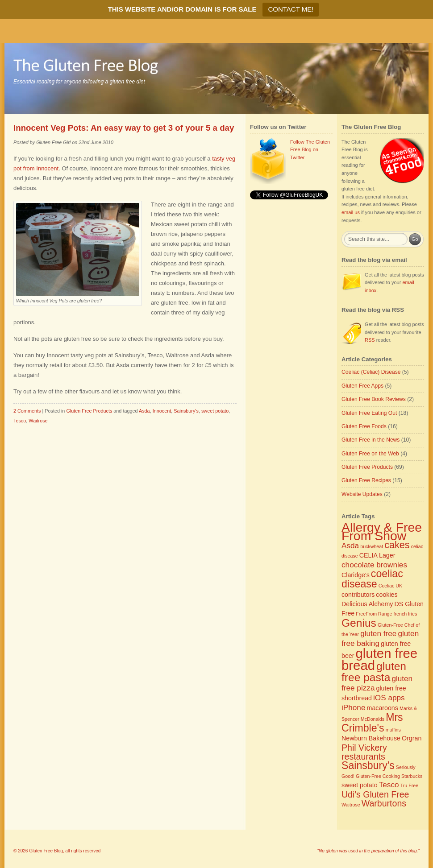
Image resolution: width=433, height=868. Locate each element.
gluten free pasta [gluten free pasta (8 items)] (374, 672)
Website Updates (362, 494)
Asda (144, 411)
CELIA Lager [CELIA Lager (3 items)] (377, 555)
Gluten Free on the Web (370, 454)
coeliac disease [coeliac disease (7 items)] (372, 579)
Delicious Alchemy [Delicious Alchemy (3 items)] (367, 604)
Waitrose (38, 421)
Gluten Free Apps (362, 386)
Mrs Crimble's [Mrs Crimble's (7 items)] (372, 723)
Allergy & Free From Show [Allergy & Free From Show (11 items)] (382, 532)
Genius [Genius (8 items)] (359, 623)
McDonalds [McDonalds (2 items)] (373, 719)
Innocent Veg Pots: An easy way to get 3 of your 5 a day (124, 128)
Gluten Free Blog (46, 851)
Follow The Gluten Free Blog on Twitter (310, 150)
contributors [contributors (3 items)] (358, 595)
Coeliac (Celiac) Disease (371, 372)
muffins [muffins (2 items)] (393, 730)
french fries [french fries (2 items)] (406, 614)
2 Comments (27, 411)
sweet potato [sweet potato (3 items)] (360, 785)
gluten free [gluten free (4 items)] (378, 633)
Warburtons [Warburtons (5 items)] (384, 803)
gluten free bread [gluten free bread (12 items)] (379, 659)
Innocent (162, 411)
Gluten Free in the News (371, 440)
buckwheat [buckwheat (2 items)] (372, 546)
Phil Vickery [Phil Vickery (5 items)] (364, 748)
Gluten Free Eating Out (369, 413)
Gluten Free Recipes (366, 480)
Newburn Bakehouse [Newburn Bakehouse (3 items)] (371, 738)
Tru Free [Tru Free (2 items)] (409, 785)
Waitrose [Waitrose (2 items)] (351, 805)
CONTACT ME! (291, 9)
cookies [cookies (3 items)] (387, 595)
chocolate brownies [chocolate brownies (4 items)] (374, 565)
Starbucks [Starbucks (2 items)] (412, 776)
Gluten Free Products (89, 411)
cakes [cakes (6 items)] (397, 545)
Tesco (20, 421)
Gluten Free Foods (364, 426)
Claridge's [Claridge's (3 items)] (356, 575)
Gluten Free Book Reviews (374, 399)
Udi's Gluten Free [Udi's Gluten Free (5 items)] (375, 794)
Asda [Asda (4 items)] (350, 546)
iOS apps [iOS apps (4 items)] (389, 698)
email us (351, 212)
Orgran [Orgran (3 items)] (412, 738)
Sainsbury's (186, 411)
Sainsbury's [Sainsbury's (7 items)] (368, 765)
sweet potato (215, 411)
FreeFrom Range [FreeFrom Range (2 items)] (374, 614)
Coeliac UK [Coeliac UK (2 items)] (390, 586)
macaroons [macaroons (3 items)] (383, 708)
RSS (370, 340)
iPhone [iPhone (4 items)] (353, 707)
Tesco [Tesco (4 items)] (389, 785)
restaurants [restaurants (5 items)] (363, 756)
